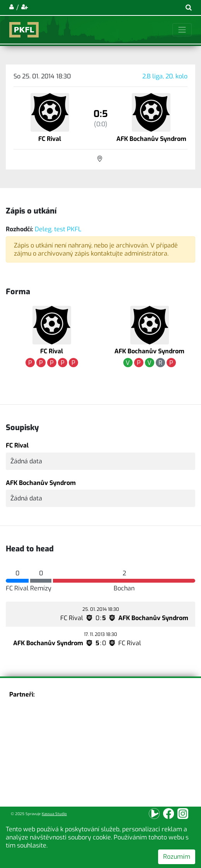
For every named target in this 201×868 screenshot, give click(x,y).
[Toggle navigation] (182, 30)
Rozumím (177, 857)
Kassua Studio (54, 814)
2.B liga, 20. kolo (165, 76)
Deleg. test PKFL (58, 229)
